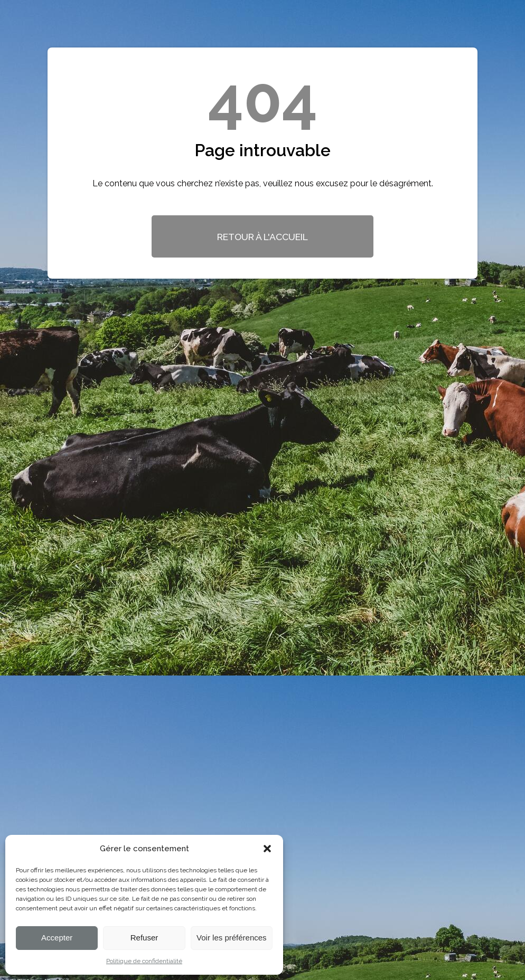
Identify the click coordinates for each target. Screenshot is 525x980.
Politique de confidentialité (144, 961)
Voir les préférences (232, 938)
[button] (267, 849)
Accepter (57, 938)
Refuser (144, 938)
